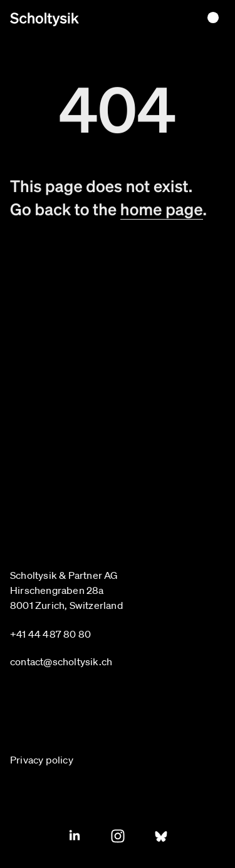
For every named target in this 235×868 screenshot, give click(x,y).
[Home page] (44, 19)
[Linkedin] (75, 836)
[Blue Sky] (161, 836)
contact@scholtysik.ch (61, 661)
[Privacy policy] (48, 760)
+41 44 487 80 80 (50, 634)
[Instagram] (118, 836)
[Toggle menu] (213, 18)
